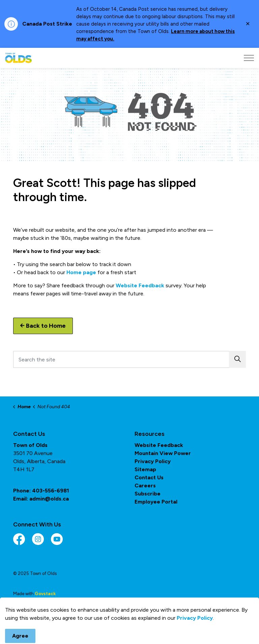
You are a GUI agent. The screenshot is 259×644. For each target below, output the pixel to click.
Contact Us (149, 477)
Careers (145, 486)
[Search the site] (129, 359)
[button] (237, 359)
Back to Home (43, 326)
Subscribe (148, 494)
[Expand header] (249, 58)
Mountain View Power (163, 453)
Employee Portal (156, 502)
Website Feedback (140, 285)
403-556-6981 (51, 491)
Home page (81, 272)
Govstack (45, 594)
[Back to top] (129, 621)
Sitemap (145, 469)
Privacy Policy (153, 461)
